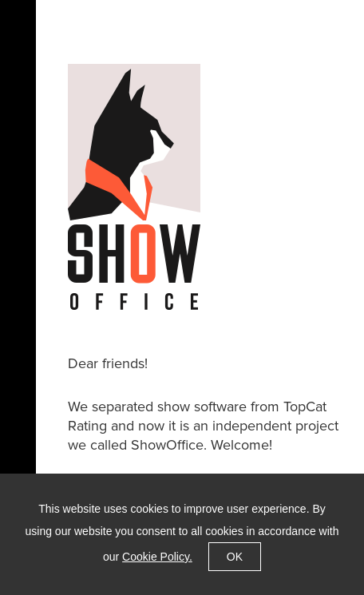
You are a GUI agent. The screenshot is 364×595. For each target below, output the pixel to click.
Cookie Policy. (157, 557)
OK (235, 557)
